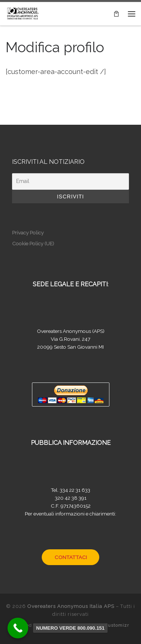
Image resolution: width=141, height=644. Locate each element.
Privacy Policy (28, 233)
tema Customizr (110, 625)
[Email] (70, 181)
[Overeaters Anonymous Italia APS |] (23, 13)
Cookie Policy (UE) (33, 243)
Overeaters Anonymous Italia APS (71, 606)
